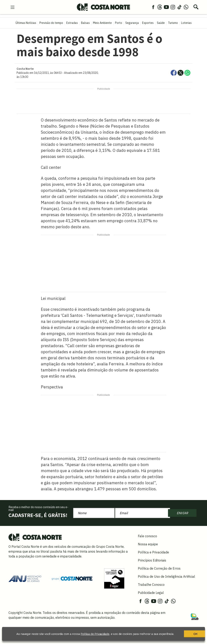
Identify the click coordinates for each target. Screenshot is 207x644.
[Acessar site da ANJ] (25, 578)
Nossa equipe (148, 544)
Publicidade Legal (151, 593)
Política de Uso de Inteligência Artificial (166, 576)
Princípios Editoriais (152, 560)
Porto (119, 23)
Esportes (148, 23)
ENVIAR (182, 513)
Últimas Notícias (26, 23)
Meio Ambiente (102, 23)
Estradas (72, 23)
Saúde (161, 23)
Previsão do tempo (51, 23)
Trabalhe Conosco (151, 585)
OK (183, 636)
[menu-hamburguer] (13, 7)
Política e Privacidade (153, 552)
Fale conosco (147, 536)
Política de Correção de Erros (159, 568)
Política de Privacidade (94, 635)
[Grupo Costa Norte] (72, 578)
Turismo (173, 23)
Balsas (85, 23)
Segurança (132, 23)
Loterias (186, 23)
